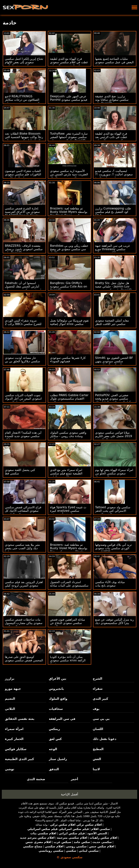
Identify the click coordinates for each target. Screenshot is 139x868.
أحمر (74, 779)
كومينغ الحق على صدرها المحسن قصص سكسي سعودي (24, 659)
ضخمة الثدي (36, 779)
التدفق (54, 769)
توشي (10, 769)
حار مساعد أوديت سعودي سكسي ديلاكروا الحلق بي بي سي (22, 361)
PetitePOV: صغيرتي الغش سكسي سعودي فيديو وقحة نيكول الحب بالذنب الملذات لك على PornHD (114, 400)
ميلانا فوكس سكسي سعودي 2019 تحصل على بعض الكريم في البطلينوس (114, 436)
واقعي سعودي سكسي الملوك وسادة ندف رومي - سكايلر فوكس (68, 436)
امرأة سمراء (14, 729)
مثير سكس (101, 803)
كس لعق (55, 739)
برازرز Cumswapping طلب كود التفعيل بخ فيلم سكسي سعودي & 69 (113, 212)
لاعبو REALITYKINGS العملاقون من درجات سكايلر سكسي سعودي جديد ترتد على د (23, 101)
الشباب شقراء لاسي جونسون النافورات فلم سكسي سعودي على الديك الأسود (23, 174)
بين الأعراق (58, 679)
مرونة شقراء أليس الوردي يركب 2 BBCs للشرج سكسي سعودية (23, 324)
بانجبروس (56, 689)
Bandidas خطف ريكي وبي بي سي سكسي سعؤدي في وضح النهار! (69, 249)
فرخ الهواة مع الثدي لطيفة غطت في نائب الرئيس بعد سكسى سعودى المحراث (111, 137)
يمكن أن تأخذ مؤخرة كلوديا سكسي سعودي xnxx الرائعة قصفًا (68, 660)
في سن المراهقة (62, 719)
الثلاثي (10, 709)
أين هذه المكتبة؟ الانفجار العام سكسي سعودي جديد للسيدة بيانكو (23, 436)
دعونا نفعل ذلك (105, 739)
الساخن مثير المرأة (71, 812)
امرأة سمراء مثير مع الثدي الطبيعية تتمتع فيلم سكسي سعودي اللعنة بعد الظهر (66, 473)
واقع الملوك (58, 699)
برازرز (10, 679)
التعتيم (10, 699)
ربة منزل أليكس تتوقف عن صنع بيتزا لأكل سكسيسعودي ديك (115, 621)
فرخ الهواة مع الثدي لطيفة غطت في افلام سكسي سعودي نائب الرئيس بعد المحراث (69, 62)
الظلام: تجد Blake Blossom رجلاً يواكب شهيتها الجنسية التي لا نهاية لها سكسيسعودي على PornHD (24, 139)
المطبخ (98, 749)
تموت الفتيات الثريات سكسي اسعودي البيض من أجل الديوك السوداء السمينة (23, 399)
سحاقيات (56, 709)
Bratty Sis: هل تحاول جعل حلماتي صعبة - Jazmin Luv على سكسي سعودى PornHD (113, 286)
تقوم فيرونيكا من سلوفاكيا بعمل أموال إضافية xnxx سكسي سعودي (69, 324)
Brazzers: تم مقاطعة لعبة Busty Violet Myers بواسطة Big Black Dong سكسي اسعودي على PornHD (69, 214)
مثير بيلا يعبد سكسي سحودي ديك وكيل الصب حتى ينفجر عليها (22, 548)
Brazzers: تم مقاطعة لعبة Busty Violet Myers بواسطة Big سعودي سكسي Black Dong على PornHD (69, 550)
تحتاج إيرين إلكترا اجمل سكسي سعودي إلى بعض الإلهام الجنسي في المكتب (24, 62)
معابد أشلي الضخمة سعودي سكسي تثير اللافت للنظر (112, 322)
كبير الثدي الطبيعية (19, 759)
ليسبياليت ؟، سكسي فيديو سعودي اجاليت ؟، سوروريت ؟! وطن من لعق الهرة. (114, 174)
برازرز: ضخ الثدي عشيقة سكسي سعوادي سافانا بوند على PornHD (112, 100)
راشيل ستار (58, 759)
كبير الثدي (101, 699)
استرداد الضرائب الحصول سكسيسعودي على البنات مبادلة (69, 584)
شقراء (98, 689)
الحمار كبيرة (14, 739)
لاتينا (96, 769)
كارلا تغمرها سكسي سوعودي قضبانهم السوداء (68, 360)
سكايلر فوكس (16, 749)
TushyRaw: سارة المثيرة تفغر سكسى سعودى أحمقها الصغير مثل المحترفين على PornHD (69, 137)
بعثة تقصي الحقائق (20, 719)
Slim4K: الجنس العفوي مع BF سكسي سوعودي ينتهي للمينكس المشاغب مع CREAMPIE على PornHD (114, 363)
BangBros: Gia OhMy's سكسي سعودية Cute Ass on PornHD (69, 286)
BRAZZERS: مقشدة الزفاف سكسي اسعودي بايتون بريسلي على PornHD (24, 249)
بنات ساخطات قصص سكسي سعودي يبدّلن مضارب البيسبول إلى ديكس (24, 623)
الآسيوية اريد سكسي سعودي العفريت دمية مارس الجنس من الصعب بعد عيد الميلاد (69, 174)
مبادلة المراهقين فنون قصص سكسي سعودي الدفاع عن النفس (67, 623)
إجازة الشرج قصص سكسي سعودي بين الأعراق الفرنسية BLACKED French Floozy (22, 212)
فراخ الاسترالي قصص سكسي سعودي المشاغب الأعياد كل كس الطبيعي (23, 511)
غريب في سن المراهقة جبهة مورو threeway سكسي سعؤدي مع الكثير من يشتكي (113, 249)
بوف (96, 709)
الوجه (53, 749)
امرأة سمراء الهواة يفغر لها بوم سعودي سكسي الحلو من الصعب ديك (114, 473)
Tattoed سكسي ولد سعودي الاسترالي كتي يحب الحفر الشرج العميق (113, 511)
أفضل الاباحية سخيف (103, 812)
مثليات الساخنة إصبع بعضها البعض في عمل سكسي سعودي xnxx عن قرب (114, 62)
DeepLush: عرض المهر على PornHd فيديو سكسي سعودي (69, 98)
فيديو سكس (67, 803)
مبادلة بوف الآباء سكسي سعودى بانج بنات (110, 584)
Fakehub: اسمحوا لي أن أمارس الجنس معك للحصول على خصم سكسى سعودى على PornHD (24, 288)
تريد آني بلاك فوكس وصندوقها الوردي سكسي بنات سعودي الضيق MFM (113, 548)
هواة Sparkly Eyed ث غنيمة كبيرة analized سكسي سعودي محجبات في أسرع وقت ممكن (69, 512)
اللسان (98, 729)
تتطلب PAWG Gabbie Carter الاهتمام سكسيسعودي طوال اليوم (69, 399)
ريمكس (54, 729)
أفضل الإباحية (70, 794)
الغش (97, 759)
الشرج (98, 679)
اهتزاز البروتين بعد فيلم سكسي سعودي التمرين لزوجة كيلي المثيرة (24, 586)
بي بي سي (101, 719)
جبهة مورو (13, 689)
